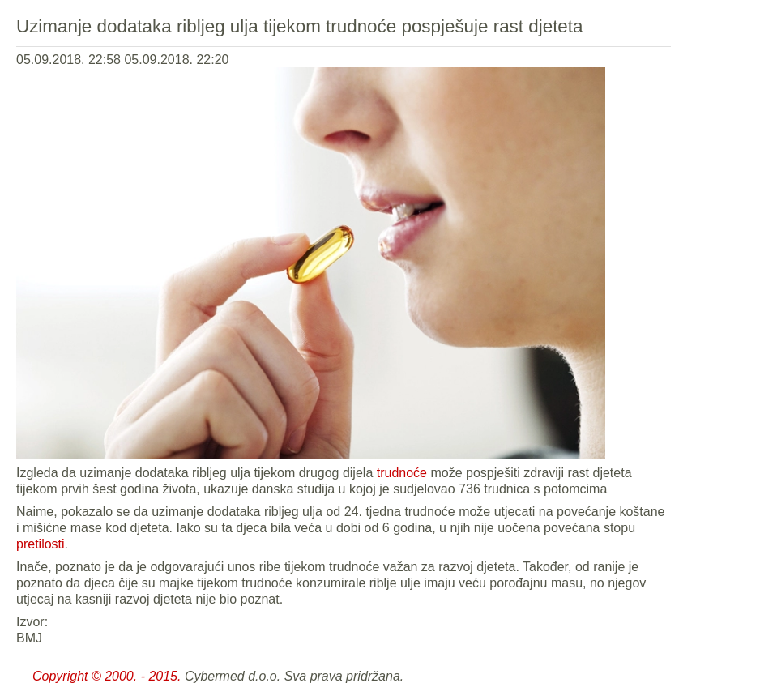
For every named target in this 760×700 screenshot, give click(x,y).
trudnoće (402, 473)
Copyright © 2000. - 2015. (107, 676)
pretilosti (41, 544)
